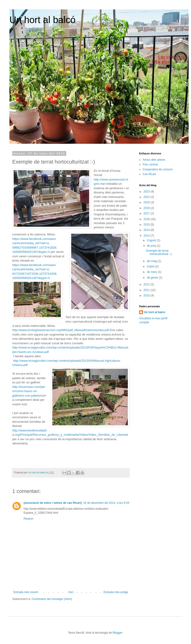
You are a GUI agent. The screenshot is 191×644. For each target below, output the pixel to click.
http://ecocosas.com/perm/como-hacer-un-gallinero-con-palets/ (29, 391)
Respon (28, 519)
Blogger (118, 633)
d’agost (152, 240)
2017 (147, 213)
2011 (147, 290)
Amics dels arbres (154, 160)
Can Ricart (149, 174)
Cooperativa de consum (158, 169)
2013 (147, 236)
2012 (147, 284)
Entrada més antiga (116, 592)
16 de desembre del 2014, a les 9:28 (106, 503)
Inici (71, 592)
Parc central (150, 164)
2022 (147, 197)
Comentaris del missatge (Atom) (52, 599)
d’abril (151, 267)
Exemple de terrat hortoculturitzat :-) (159, 252)
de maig (152, 261)
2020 (147, 202)
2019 (147, 208)
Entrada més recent (26, 592)
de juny (152, 246)
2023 (147, 192)
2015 (147, 225)
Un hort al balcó (42, 20)
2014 (147, 230)
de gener (153, 278)
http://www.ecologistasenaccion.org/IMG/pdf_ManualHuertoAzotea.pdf (61, 330)
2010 (147, 295)
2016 (147, 219)
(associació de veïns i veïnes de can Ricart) (53, 503)
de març (152, 272)
